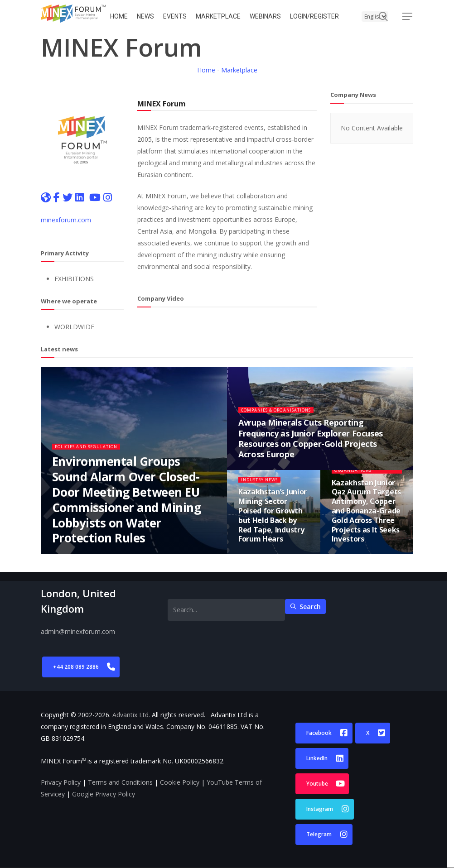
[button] (408, 17)
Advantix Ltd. (131, 715)
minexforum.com (66, 220)
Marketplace (239, 70)
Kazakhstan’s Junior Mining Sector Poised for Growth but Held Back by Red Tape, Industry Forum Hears (273, 523)
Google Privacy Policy (104, 794)
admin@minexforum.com (78, 631)
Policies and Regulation (93, 454)
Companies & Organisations (285, 417)
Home (206, 70)
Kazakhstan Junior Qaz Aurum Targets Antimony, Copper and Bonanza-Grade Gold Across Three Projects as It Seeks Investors (367, 519)
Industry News (264, 487)
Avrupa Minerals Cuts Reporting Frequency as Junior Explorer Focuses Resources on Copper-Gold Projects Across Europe (311, 446)
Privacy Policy (61, 782)
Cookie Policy (180, 782)
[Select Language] (375, 17)
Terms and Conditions (120, 782)
